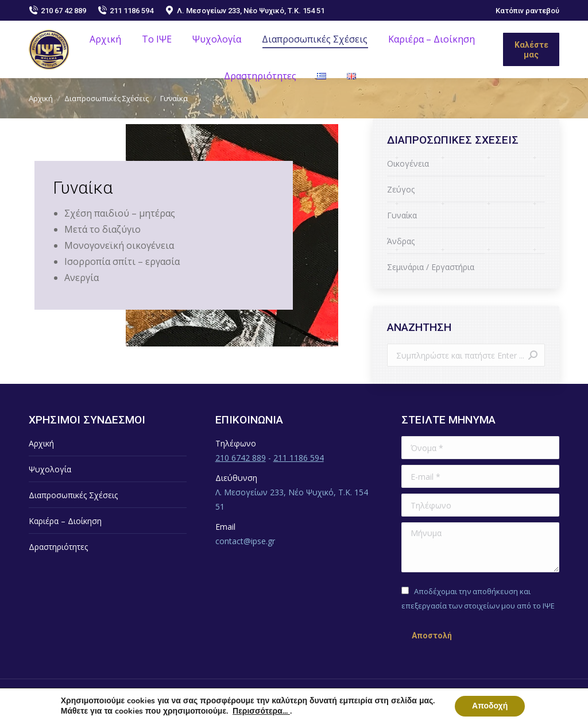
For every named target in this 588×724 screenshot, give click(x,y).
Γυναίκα (402, 215)
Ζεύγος (401, 189)
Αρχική (41, 443)
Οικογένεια (408, 163)
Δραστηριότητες (58, 547)
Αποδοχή (490, 706)
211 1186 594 (125, 10)
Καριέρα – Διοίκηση (65, 521)
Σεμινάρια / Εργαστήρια (431, 267)
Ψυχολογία (50, 469)
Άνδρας (401, 241)
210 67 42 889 (57, 10)
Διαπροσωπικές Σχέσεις (73, 495)
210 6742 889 (241, 458)
